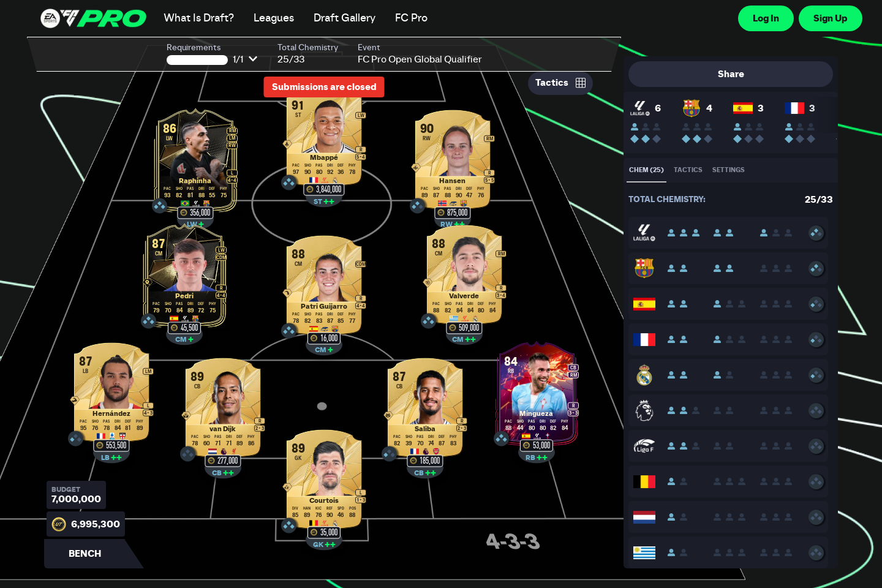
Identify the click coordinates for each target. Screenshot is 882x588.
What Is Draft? (199, 18)
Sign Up (831, 18)
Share (731, 74)
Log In (766, 18)
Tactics (560, 83)
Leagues (274, 18)
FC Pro (411, 18)
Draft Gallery (345, 18)
